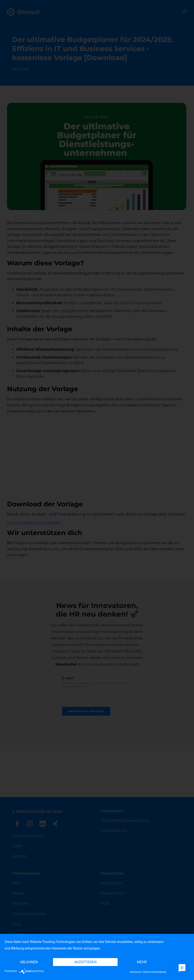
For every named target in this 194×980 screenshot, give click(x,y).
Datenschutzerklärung (155, 972)
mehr (142, 962)
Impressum (136, 972)
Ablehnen (29, 962)
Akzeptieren (85, 962)
